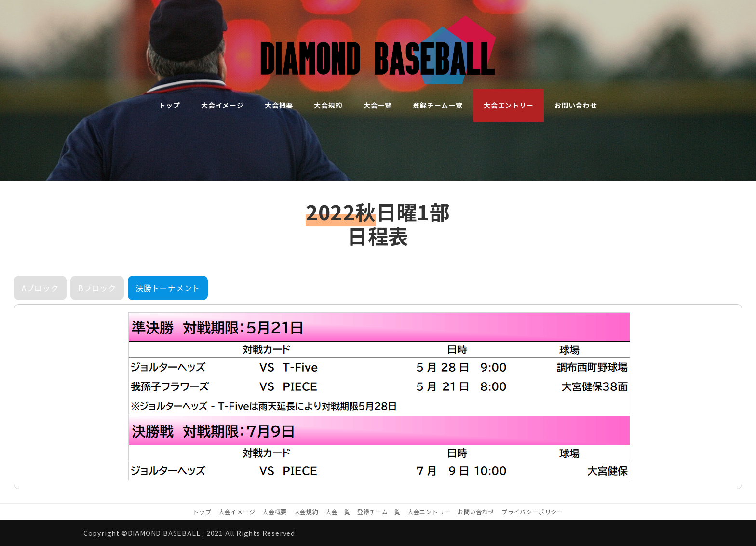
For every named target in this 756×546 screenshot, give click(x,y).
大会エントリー (429, 512)
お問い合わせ (476, 512)
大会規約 (306, 512)
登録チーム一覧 (379, 512)
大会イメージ (237, 512)
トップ (202, 512)
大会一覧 (338, 512)
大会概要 (275, 512)
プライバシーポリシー (532, 512)
